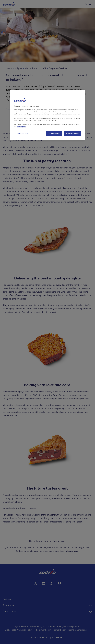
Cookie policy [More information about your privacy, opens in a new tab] (22, 127)
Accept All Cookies (72, 133)
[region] (47, 115)
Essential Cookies (54, 133)
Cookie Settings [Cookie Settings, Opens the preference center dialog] (22, 133)
